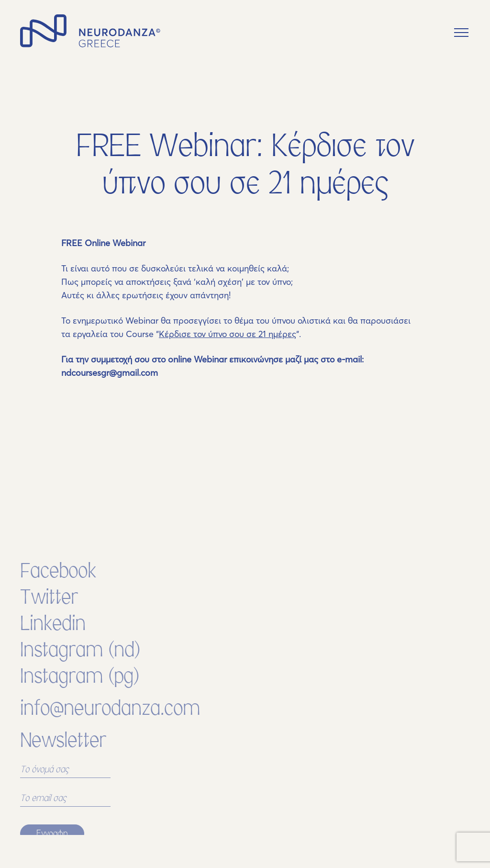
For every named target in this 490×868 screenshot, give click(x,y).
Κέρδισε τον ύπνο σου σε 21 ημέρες (228, 334)
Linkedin (53, 642)
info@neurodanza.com (110, 727)
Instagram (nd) (80, 669)
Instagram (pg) (80, 695)
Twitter (49, 616)
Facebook (58, 590)
